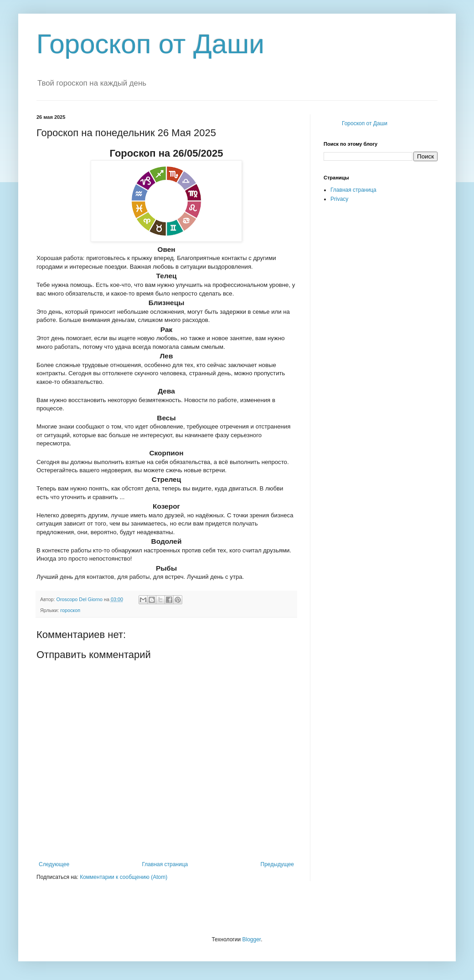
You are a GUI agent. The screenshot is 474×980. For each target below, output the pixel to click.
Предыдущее (277, 864)
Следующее (54, 864)
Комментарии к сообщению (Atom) (124, 877)
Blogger (251, 939)
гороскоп (70, 610)
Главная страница (165, 864)
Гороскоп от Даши (150, 44)
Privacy (339, 199)
